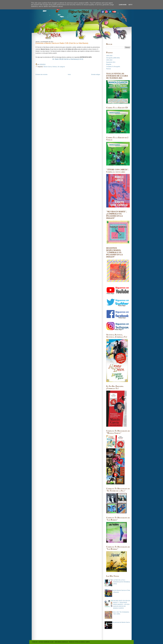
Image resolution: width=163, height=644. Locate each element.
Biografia (109, 64)
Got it (130, 5)
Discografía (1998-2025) (113, 58)
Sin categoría (61, 67)
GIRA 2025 (109, 56)
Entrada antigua (96, 74)
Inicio (69, 74)
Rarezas (109, 69)
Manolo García (48, 67)
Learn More (123, 5)
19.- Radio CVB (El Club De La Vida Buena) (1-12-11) (68, 59)
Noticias (55, 67)
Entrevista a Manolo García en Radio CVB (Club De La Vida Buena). (62, 43)
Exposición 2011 (111, 62)
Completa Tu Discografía (113, 67)
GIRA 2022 (109, 60)
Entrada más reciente (41, 74)
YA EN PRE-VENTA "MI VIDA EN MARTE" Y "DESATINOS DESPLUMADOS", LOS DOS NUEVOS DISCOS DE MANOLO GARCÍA (121, 604)
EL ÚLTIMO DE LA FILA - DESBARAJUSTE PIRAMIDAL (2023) (121, 582)
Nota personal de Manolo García (121, 622)
